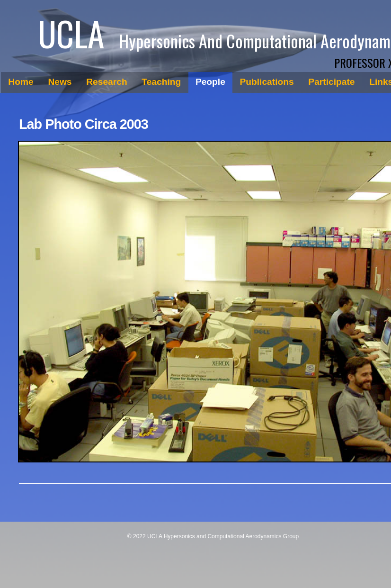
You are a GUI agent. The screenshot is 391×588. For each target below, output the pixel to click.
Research (107, 82)
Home (21, 82)
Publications (267, 82)
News (60, 82)
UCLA (71, 33)
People (210, 82)
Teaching (161, 82)
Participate (331, 82)
